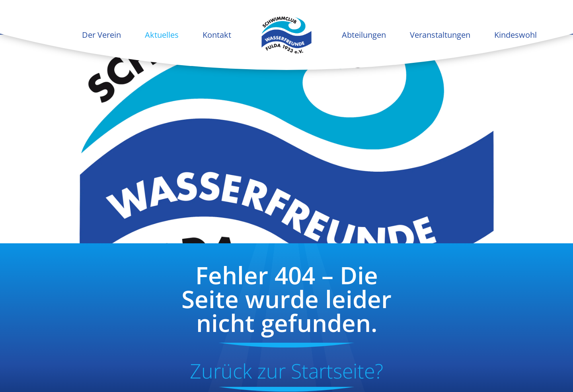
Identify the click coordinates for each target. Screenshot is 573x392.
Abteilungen (364, 35)
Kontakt (217, 35)
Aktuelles (162, 35)
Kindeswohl (516, 35)
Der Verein (101, 35)
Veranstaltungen (440, 35)
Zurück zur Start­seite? (286, 371)
